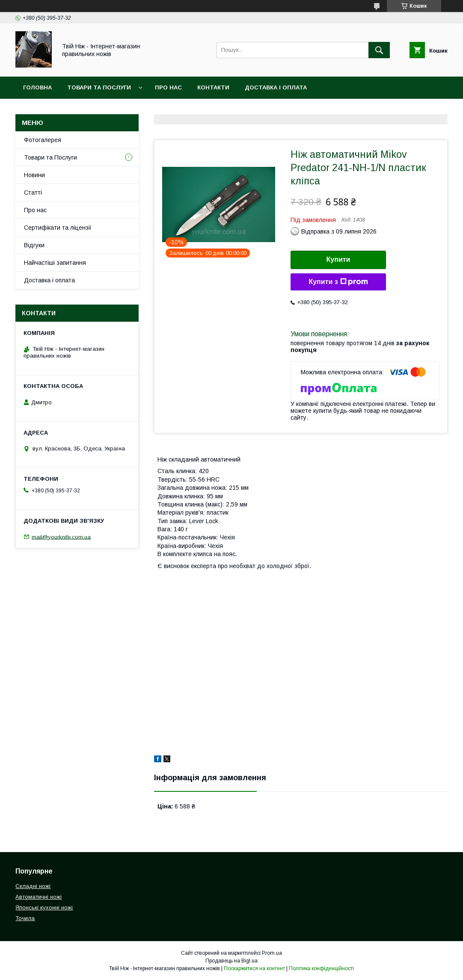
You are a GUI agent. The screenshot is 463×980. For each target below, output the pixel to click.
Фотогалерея (43, 140)
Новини (34, 175)
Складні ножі (33, 886)
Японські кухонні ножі (44, 907)
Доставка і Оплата (276, 87)
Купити (338, 259)
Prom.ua (272, 953)
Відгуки (34, 245)
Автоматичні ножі (39, 897)
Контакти (213, 87)
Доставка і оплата (49, 280)
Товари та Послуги (99, 87)
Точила (25, 918)
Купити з (338, 282)
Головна (37, 87)
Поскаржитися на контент (254, 968)
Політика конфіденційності (321, 968)
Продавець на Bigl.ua (231, 961)
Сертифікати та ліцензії (58, 228)
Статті (33, 192)
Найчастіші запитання (55, 263)
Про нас (168, 87)
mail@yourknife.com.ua (61, 537)
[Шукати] (379, 50)
